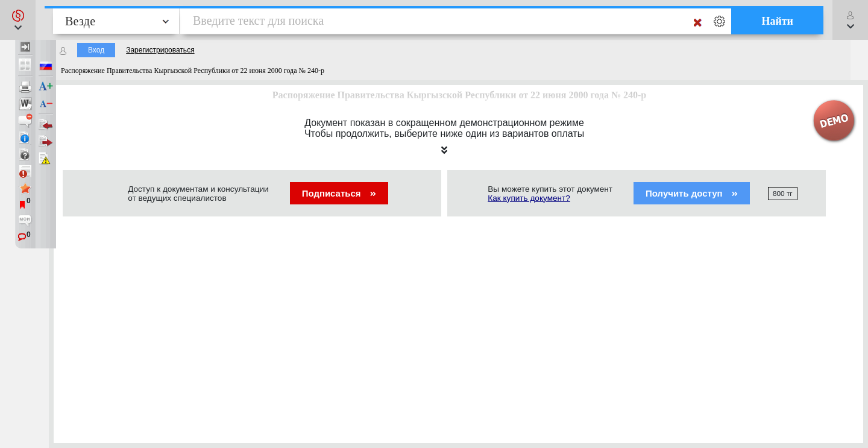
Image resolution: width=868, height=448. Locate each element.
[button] (18, 20)
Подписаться (339, 193)
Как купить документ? (529, 198)
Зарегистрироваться (160, 50)
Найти (777, 21)
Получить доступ (692, 193)
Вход (96, 50)
